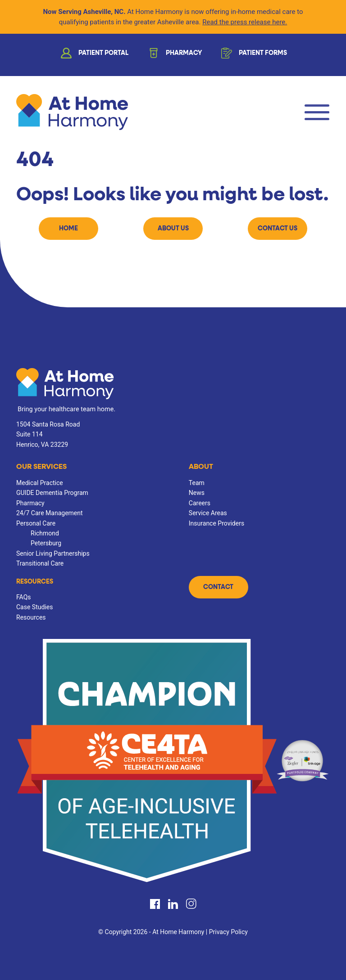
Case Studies (34, 607)
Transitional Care (40, 563)
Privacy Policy (228, 932)
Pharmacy (30, 503)
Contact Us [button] (278, 229)
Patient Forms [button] (253, 55)
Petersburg (46, 543)
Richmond (45, 533)
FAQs (24, 597)
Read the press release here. (245, 22)
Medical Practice (40, 483)
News (197, 493)
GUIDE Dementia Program (52, 493)
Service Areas (208, 513)
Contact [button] (218, 587)
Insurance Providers (216, 523)
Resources (35, 582)
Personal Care (36, 523)
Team (197, 483)
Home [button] (68, 229)
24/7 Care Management (50, 513)
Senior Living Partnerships (53, 553)
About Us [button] (173, 229)
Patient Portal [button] (94, 55)
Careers (200, 503)
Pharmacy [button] (174, 55)
